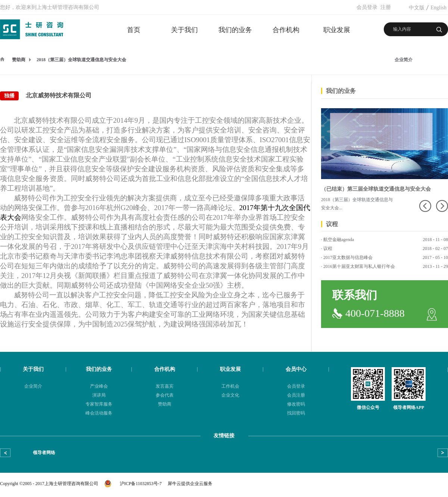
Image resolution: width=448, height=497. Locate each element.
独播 (9, 96)
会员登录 (367, 7)
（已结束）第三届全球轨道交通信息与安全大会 (376, 189)
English (438, 8)
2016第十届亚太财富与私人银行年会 (359, 266)
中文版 (417, 8)
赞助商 (19, 60)
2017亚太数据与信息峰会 (348, 257)
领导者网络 (44, 453)
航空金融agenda (339, 240)
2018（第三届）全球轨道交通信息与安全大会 (81, 60)
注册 (386, 7)
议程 (328, 248)
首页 (134, 30)
